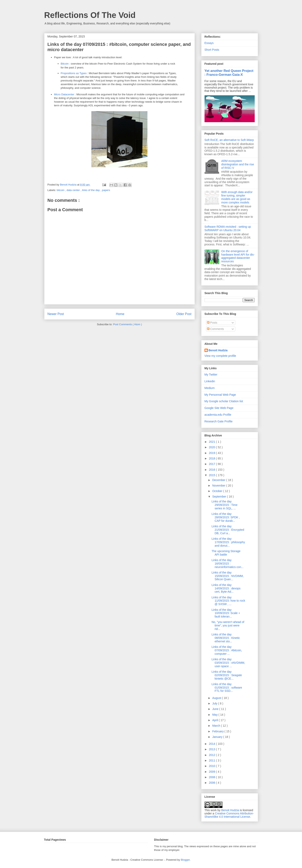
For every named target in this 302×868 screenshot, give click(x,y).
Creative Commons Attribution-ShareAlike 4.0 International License (229, 815)
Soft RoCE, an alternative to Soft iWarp (229, 140)
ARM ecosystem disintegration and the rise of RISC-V (238, 164)
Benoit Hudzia (218, 350)
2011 (212, 760)
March (217, 726)
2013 (212, 749)
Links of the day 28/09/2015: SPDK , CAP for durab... (226, 517)
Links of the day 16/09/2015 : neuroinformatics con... (227, 564)
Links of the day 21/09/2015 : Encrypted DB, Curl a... (228, 530)
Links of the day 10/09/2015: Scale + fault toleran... (226, 613)
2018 (212, 458)
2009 (212, 772)
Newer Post (56, 314)
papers (106, 190)
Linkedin (210, 381)
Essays (209, 43)
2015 (212, 475)
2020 (212, 447)
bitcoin (61, 190)
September (220, 497)
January (218, 737)
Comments (216, 329)
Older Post (184, 314)
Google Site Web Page (219, 408)
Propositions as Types (74, 73)
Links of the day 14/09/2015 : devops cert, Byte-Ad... (226, 588)
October (218, 491)
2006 (212, 783)
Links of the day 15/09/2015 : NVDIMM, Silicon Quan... (227, 576)
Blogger (185, 860)
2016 (212, 470)
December (219, 480)
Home (120, 314)
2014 (212, 744)
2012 (212, 755)
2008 (212, 777)
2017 (212, 464)
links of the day (91, 190)
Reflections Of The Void (90, 15)
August (217, 698)
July (215, 703)
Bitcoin (65, 64)
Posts (212, 323)
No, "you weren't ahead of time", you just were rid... (228, 625)
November (219, 486)
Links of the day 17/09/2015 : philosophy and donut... (228, 542)
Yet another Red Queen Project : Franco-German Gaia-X (229, 73)
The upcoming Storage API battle (226, 553)
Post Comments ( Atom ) (127, 324)
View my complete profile (220, 356)
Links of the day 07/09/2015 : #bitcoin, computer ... (227, 650)
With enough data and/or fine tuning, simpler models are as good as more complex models (237, 197)
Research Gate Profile (219, 421)
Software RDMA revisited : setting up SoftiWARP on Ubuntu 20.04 (228, 228)
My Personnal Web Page (220, 395)
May (215, 715)
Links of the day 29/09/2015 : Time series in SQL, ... (224, 505)
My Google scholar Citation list (224, 401)
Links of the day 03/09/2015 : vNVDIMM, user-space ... (228, 663)
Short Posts (212, 50)
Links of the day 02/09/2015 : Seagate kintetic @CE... (227, 675)
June (216, 709)
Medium (210, 388)
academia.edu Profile (218, 415)
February (218, 731)
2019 (212, 453)
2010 (212, 766)
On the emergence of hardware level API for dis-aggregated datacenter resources (238, 256)
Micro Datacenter (64, 94)
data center (74, 190)
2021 (212, 442)
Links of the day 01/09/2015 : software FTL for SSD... (227, 688)
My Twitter (211, 375)
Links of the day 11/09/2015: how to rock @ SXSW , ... (228, 601)
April (216, 720)
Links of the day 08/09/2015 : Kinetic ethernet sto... (226, 638)
